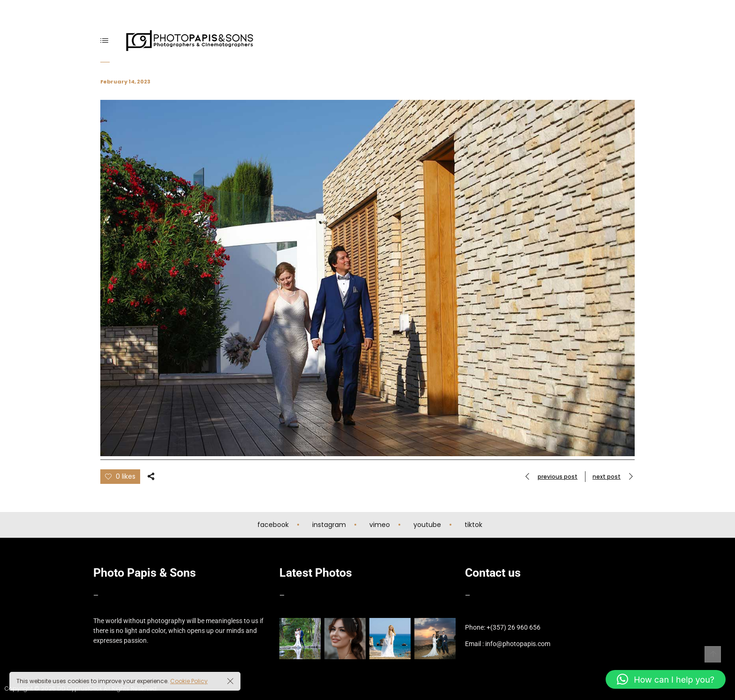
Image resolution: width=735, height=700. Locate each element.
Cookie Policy (189, 681)
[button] (666, 679)
